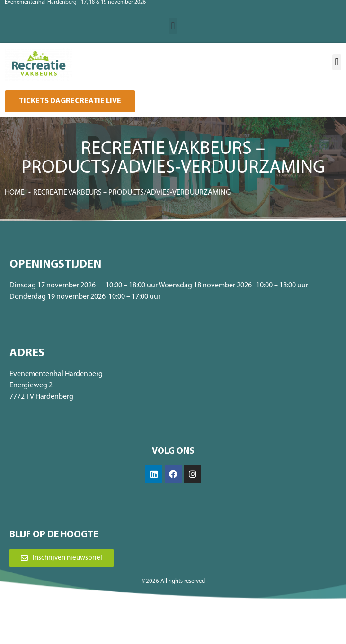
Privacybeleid (205, 623)
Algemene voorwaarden (154, 623)
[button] (173, 26)
